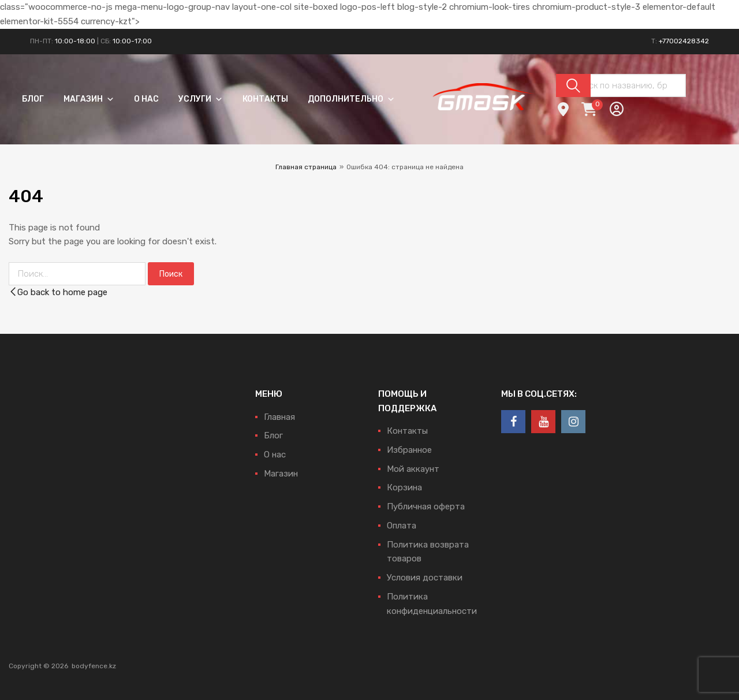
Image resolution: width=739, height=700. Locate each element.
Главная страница (306, 167)
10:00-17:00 (132, 41)
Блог (33, 99)
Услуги (201, 99)
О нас (146, 99)
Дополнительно (351, 99)
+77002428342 (684, 41)
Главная (279, 417)
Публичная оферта (426, 507)
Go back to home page (58, 292)
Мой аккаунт (413, 469)
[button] (109, 99)
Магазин (89, 99)
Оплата (402, 526)
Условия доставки (425, 578)
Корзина (404, 487)
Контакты (265, 99)
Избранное (409, 450)
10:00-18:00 (75, 41)
